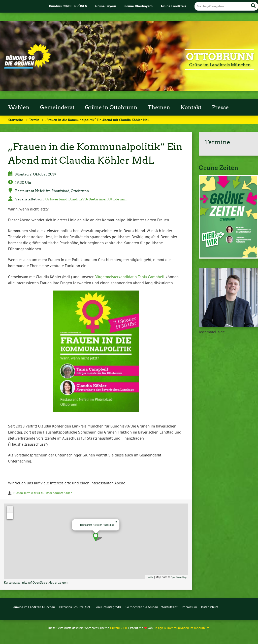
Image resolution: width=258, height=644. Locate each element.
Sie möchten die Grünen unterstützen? (151, 607)
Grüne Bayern (106, 6)
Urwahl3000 (119, 628)
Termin (34, 120)
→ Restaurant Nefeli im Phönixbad (96, 525)
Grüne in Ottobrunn (111, 108)
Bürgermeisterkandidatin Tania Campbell (130, 277)
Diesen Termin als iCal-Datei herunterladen (43, 493)
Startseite (16, 120)
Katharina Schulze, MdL (75, 607)
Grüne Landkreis (174, 6)
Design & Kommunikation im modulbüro (181, 628)
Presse (220, 108)
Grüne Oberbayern (139, 6)
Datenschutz (210, 607)
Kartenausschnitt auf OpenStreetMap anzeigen (36, 582)
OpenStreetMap (179, 577)
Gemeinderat (57, 108)
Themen (159, 108)
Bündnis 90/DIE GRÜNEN (68, 6)
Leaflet (150, 577)
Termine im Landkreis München (34, 607)
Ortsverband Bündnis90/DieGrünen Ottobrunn (86, 199)
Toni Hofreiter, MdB (108, 607)
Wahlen (19, 108)
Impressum (189, 607)
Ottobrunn (220, 57)
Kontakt (191, 108)
